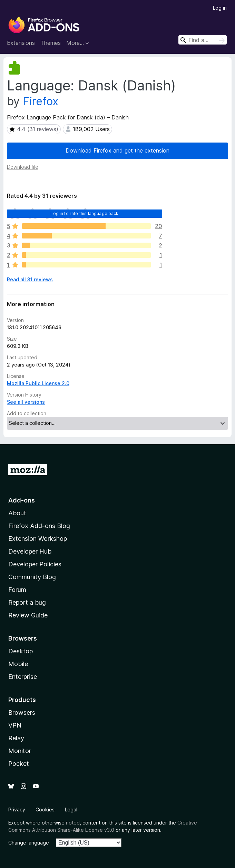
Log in (220, 8)
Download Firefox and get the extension (117, 150)
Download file (23, 167)
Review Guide (28, 615)
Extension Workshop (38, 539)
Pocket (19, 764)
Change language (29, 843)
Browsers (22, 713)
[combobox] (203, 40)
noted (73, 823)
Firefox (41, 101)
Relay (16, 738)
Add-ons (22, 500)
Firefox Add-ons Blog (39, 526)
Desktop (21, 651)
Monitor (20, 751)
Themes (51, 43)
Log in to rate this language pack (84, 213)
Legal (71, 810)
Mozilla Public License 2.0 (38, 383)
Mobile (18, 664)
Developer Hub (30, 551)
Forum (17, 590)
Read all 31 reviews (30, 279)
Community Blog (32, 577)
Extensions (21, 43)
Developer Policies (35, 564)
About (17, 513)
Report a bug (27, 602)
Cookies (45, 810)
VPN (15, 725)
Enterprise (23, 677)
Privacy (17, 810)
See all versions (26, 402)
